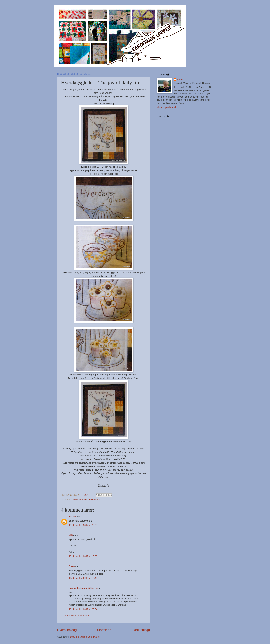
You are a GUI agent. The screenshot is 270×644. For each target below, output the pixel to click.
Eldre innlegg (141, 630)
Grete (72, 566)
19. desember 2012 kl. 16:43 (83, 578)
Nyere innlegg (67, 630)
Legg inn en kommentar (77, 616)
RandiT (73, 517)
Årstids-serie (94, 500)
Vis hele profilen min (167, 107)
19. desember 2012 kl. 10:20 (83, 556)
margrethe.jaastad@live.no (83, 588)
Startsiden (104, 630)
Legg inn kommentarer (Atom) (85, 637)
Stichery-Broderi (78, 500)
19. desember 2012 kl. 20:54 (83, 609)
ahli (71, 535)
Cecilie (181, 79)
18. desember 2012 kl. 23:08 (83, 525)
